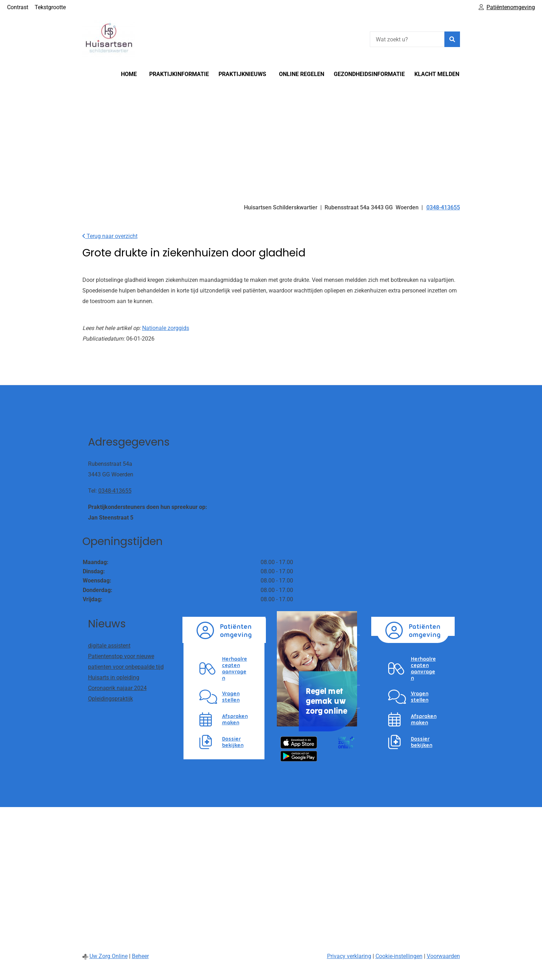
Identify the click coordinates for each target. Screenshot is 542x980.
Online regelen (302, 74)
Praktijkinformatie (179, 74)
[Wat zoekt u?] (407, 39)
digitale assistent (109, 646)
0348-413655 (115, 491)
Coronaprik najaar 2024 (117, 688)
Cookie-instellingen (399, 956)
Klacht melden (437, 74)
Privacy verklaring (349, 956)
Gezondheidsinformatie (369, 74)
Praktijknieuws (242, 74)
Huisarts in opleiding (114, 677)
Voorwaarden (443, 956)
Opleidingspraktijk (110, 699)
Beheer (140, 956)
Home (129, 74)
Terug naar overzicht (110, 236)
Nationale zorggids (166, 328)
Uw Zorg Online (109, 956)
